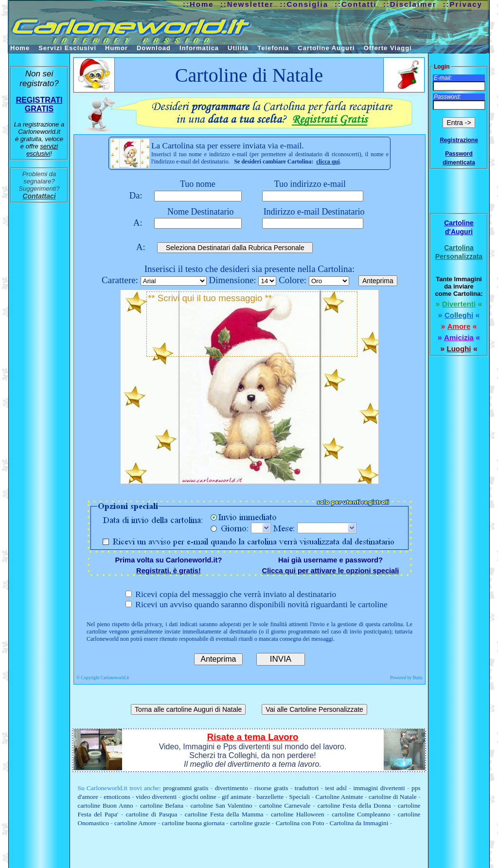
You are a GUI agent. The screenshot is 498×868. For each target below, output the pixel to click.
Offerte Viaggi (388, 48)
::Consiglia (304, 4)
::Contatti (356, 4)
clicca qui (328, 162)
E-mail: (443, 78)
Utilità (238, 48)
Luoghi (459, 349)
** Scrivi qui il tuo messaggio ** (252, 324)
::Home (198, 4)
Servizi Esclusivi (67, 48)
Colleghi (459, 315)
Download (154, 48)
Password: (447, 97)
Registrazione (459, 140)
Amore (459, 326)
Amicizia (459, 337)
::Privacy (463, 4)
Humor (116, 48)
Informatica (199, 48)
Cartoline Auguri (326, 48)
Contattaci (39, 196)
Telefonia (273, 48)
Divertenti (459, 304)
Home (20, 48)
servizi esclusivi (42, 150)
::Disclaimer (410, 4)
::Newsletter (247, 4)
